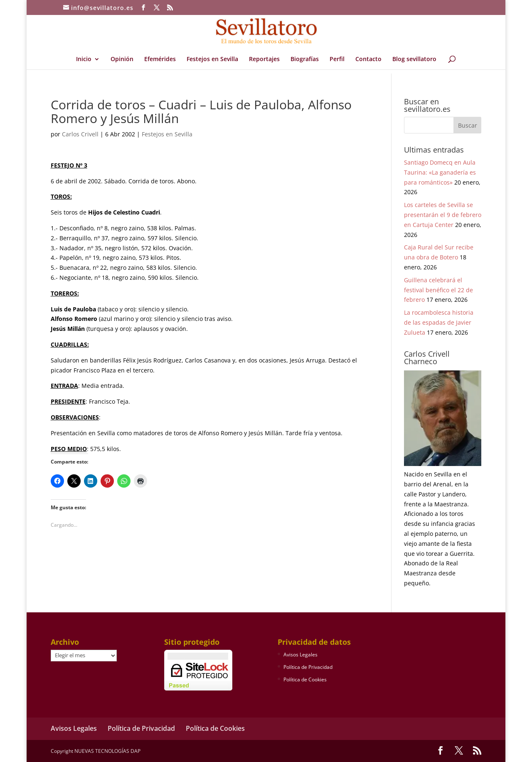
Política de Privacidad (308, 667)
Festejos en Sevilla (212, 59)
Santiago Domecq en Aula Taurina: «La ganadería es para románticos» (440, 172)
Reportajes (264, 59)
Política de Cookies (305, 679)
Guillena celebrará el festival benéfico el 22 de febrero (438, 290)
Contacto (368, 59)
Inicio (84, 59)
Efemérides (160, 59)
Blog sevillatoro (414, 59)
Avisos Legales (300, 655)
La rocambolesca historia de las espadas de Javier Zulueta (439, 322)
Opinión (122, 59)
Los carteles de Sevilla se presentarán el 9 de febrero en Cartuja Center (443, 215)
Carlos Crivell (80, 134)
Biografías (305, 59)
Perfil (337, 59)
